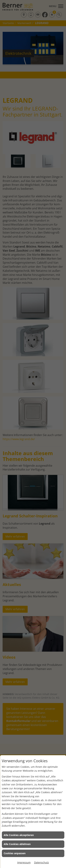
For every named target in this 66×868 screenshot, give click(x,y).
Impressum (24, 862)
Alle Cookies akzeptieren (19, 835)
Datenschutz (42, 862)
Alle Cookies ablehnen (17, 844)
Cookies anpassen (15, 853)
